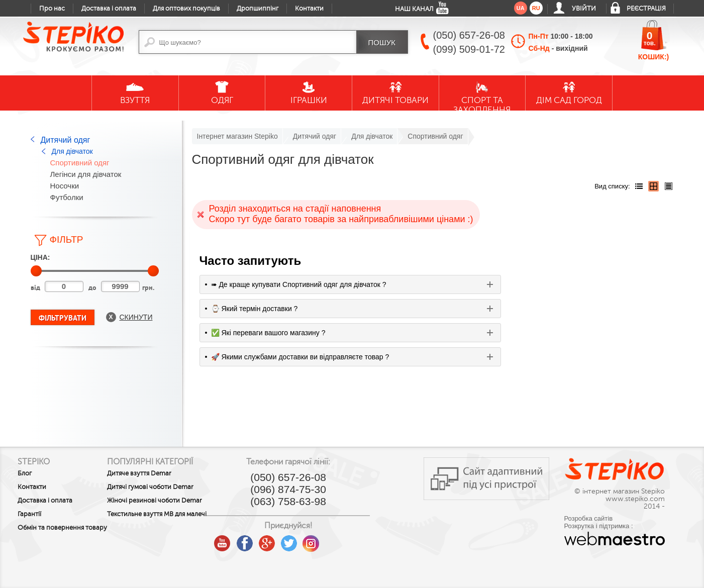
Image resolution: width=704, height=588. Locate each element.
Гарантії (29, 514)
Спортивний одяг (80, 163)
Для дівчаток (72, 151)
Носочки (65, 186)
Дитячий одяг (66, 140)
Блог (25, 473)
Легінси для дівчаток (86, 174)
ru (536, 8)
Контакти (309, 9)
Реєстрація (646, 9)
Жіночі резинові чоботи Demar (164, 504)
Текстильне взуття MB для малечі (167, 525)
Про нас (52, 9)
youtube (264, 540)
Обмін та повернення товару (51, 531)
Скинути (136, 317)
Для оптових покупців (186, 9)
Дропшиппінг (258, 9)
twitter (330, 540)
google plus (308, 544)
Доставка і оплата (109, 9)
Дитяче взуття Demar (160, 473)
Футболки (67, 197)
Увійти (584, 9)
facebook (286, 540)
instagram (352, 540)
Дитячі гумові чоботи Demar (171, 487)
